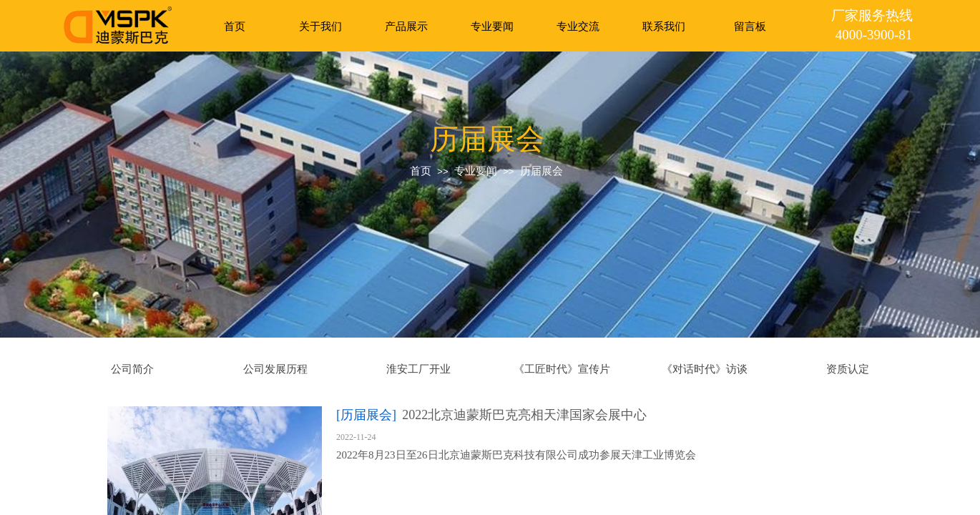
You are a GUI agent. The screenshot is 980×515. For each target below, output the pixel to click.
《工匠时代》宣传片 (562, 369)
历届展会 (542, 171)
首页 (235, 26)
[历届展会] (366, 415)
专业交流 (578, 26)
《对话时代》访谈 (705, 369)
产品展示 (406, 26)
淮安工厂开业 (418, 369)
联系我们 (664, 26)
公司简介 (132, 369)
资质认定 (848, 369)
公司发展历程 (275, 369)
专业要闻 (492, 26)
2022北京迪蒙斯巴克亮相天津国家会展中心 (524, 415)
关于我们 (320, 26)
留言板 (750, 26)
